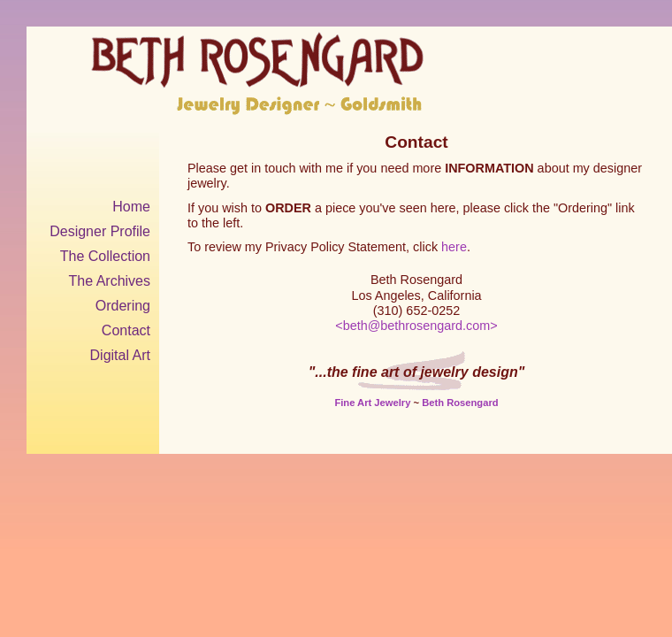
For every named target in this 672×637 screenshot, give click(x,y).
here (454, 247)
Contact (126, 330)
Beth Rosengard (460, 403)
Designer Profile (100, 231)
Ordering (123, 306)
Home (131, 207)
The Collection (105, 256)
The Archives (110, 281)
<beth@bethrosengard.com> (416, 326)
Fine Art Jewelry (372, 403)
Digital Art (120, 355)
